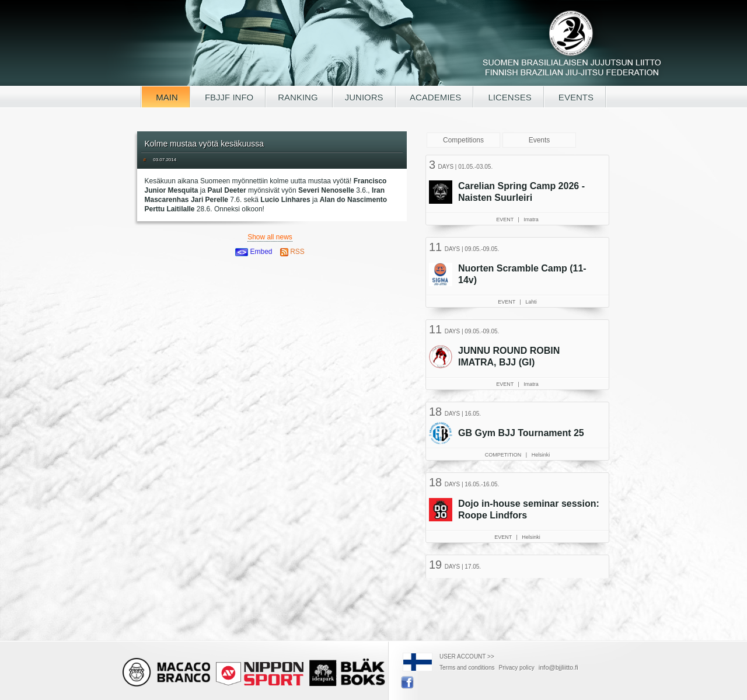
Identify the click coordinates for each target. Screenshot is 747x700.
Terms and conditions (467, 668)
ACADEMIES (435, 97)
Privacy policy (517, 668)
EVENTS (575, 97)
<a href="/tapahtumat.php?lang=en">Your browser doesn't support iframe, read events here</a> (519, 365)
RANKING (299, 97)
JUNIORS (364, 97)
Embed (254, 252)
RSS (292, 252)
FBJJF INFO (228, 97)
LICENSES (508, 97)
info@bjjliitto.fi (558, 667)
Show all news (270, 237)
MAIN (166, 97)
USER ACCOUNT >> (467, 657)
